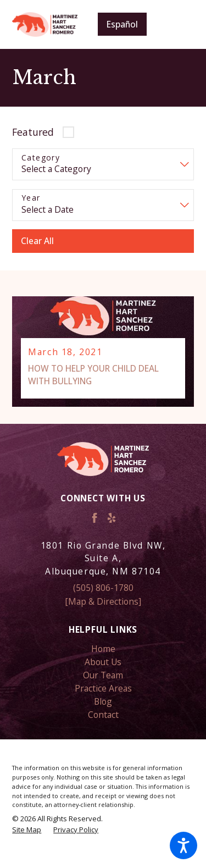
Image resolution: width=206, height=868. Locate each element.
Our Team (103, 675)
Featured (33, 132)
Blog (103, 701)
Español (122, 24)
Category (41, 158)
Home (103, 649)
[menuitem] (103, 649)
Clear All (37, 241)
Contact (103, 715)
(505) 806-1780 (103, 588)
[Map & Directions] (103, 601)
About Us (103, 662)
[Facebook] (94, 518)
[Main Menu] (178, 24)
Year (31, 198)
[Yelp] (112, 518)
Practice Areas (103, 688)
